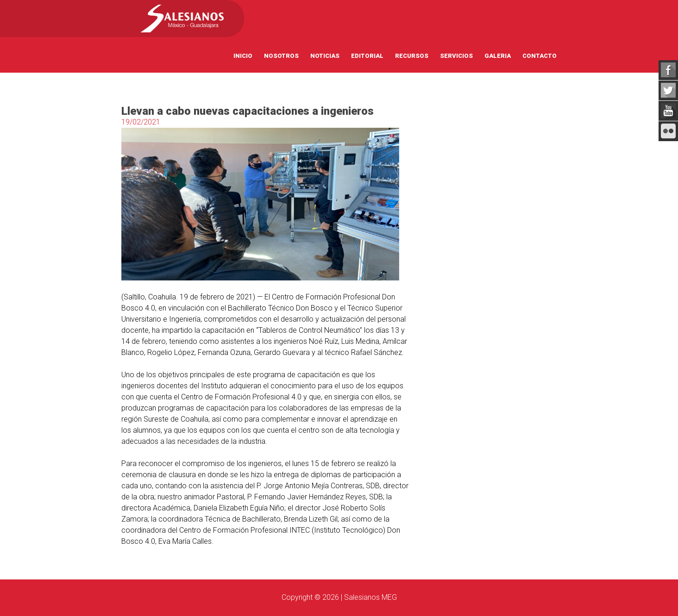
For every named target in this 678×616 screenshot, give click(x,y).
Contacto (540, 56)
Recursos (412, 56)
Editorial (367, 56)
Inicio (243, 56)
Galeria (498, 56)
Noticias (325, 56)
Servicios (456, 56)
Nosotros (281, 56)
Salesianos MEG (370, 597)
